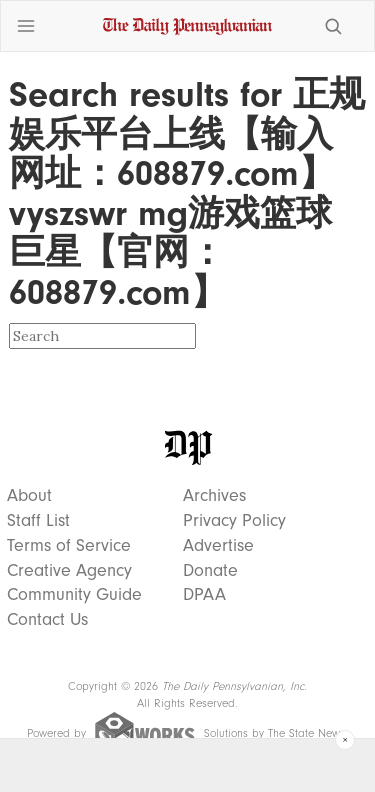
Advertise (218, 546)
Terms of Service (69, 546)
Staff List (38, 521)
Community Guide (74, 595)
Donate (210, 571)
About (29, 496)
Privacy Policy (234, 521)
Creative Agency (69, 571)
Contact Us (47, 620)
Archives (214, 496)
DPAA (204, 595)
